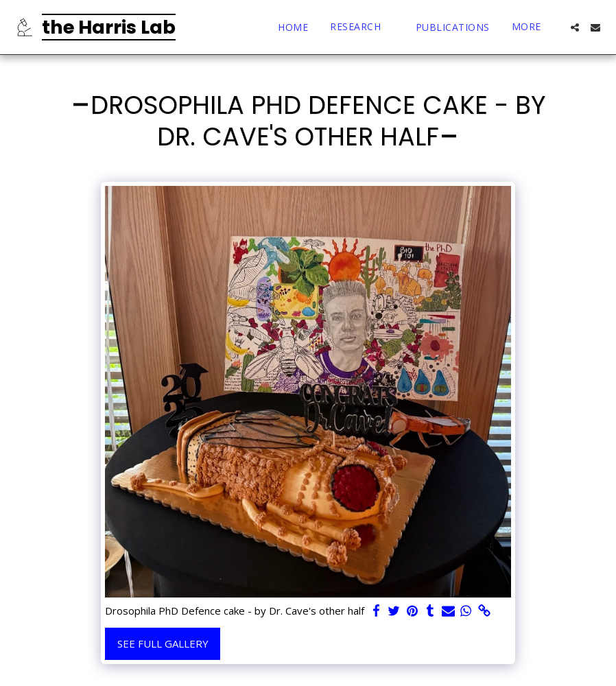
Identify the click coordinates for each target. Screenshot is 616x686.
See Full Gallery (163, 643)
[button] (362, 27)
